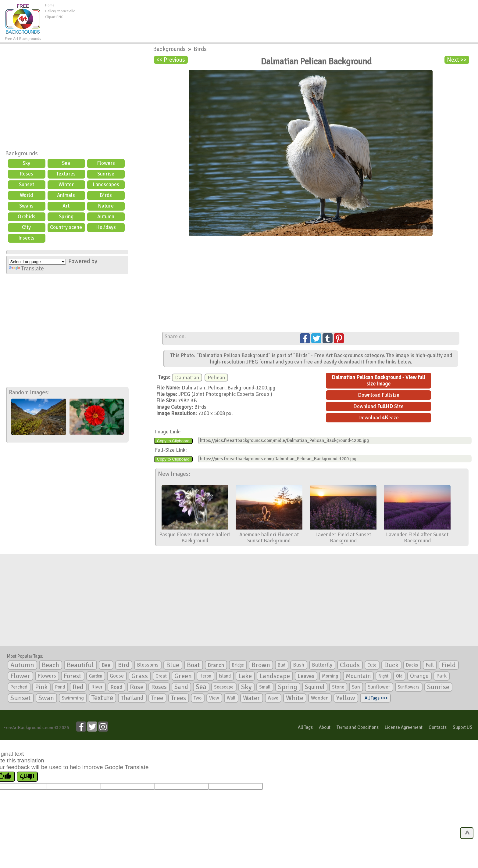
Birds (106, 195)
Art (66, 206)
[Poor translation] (27, 777)
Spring (66, 217)
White (295, 698)
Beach (50, 665)
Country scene (66, 227)
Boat (193, 665)
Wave (273, 698)
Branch (216, 665)
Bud (282, 665)
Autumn (106, 217)
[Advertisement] (276, 16)
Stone (338, 687)
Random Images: (29, 392)
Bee (106, 665)
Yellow (346, 698)
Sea (66, 163)
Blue (173, 665)
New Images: (174, 474)
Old (399, 676)
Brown (261, 665)
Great (161, 676)
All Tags (305, 727)
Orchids (27, 217)
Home (50, 5)
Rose (137, 687)
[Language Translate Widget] (37, 262)
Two (198, 698)
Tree (157, 698)
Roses (26, 174)
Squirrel (315, 687)
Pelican (216, 378)
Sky (26, 163)
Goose (117, 676)
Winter (66, 184)
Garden (96, 676)
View (214, 698)
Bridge (238, 665)
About (325, 727)
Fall (430, 665)
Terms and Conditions (358, 727)
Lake (245, 676)
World (26, 195)
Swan (46, 698)
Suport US (463, 727)
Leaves (306, 676)
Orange (419, 676)
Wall (231, 698)
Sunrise (106, 174)
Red (78, 687)
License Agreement (404, 727)
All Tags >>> (375, 698)
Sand (181, 687)
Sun (356, 687)
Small (265, 687)
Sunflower (379, 687)
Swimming (73, 698)
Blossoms (148, 665)
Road (116, 687)
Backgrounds (21, 154)
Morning (330, 676)
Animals (66, 195)
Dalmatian (187, 378)
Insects (26, 238)
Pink (41, 687)
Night (383, 676)
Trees (178, 698)
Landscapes (106, 184)
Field (449, 665)
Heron (205, 676)
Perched (19, 687)
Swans (26, 206)
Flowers (106, 163)
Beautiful (80, 665)
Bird (124, 665)
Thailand (132, 698)
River (97, 687)
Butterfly (322, 665)
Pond (60, 687)
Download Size (378, 406)
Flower (20, 676)
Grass (140, 676)
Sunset (27, 184)
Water (251, 698)
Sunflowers (409, 687)
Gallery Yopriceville (60, 11)
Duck (391, 665)
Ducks (412, 665)
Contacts (438, 727)
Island (225, 676)
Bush (299, 665)
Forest (73, 676)
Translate (26, 269)
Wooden (320, 698)
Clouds (350, 665)
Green (183, 676)
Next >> (457, 60)
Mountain (358, 676)
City (26, 227)
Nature (106, 206)
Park (441, 676)
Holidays (106, 227)
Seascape (224, 687)
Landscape (275, 676)
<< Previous (171, 60)
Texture (102, 698)
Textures (66, 174)
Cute (372, 665)
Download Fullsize (379, 395)
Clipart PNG (54, 17)
